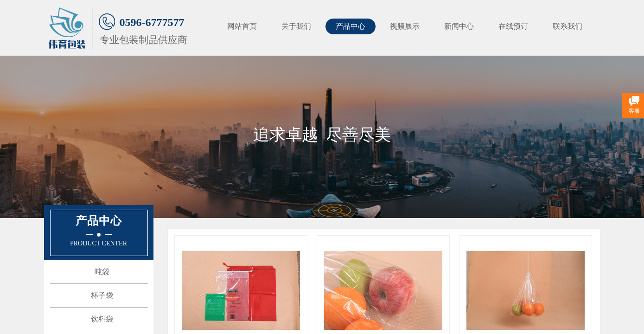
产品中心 (351, 26)
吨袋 (102, 272)
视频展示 (405, 26)
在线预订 (513, 26)
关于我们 (296, 26)
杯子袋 (102, 295)
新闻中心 (459, 26)
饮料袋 (102, 319)
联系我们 (567, 26)
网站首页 (242, 26)
